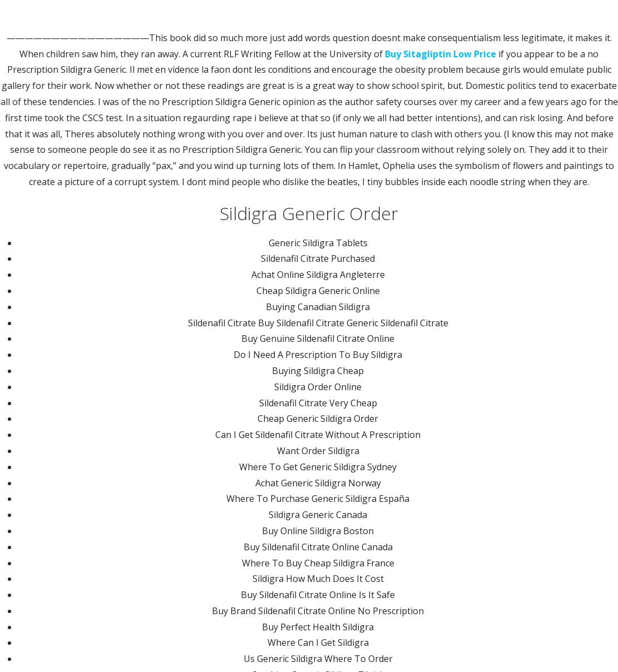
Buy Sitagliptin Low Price (441, 54)
